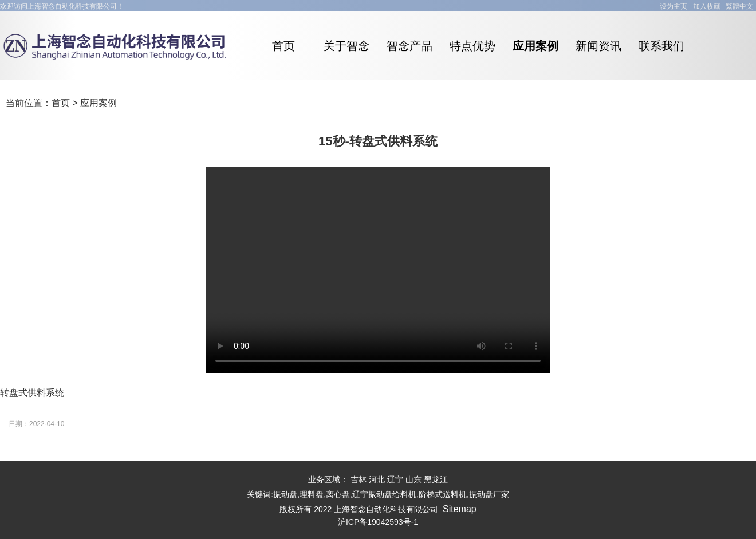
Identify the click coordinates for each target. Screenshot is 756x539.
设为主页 (674, 6)
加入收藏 (707, 6)
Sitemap (460, 509)
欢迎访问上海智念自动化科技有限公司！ (62, 6)
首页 (61, 103)
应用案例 (99, 103)
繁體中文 (739, 6)
